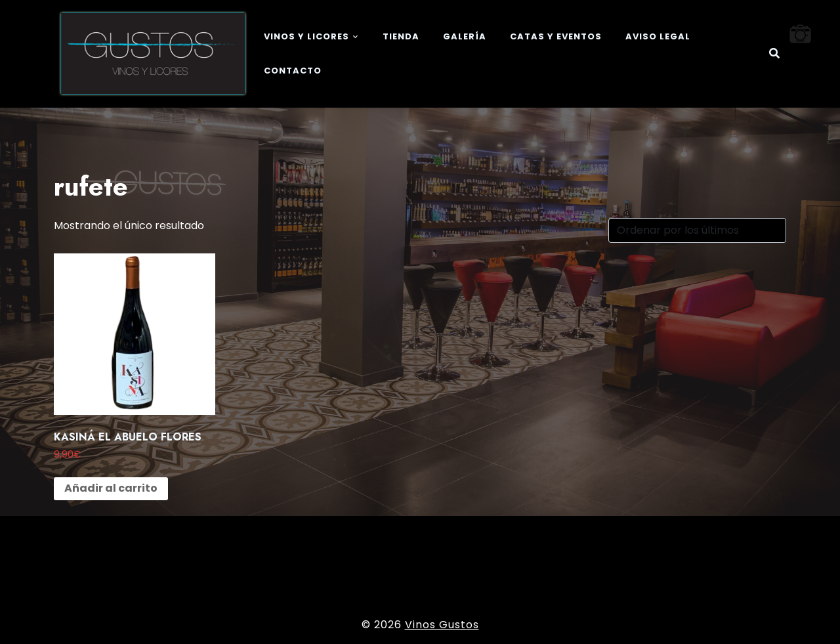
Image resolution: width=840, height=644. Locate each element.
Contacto (293, 71)
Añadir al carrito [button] (111, 488)
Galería (465, 36)
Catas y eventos (556, 36)
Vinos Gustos (442, 625)
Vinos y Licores (306, 36)
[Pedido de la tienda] (697, 230)
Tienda (401, 36)
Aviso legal (658, 36)
